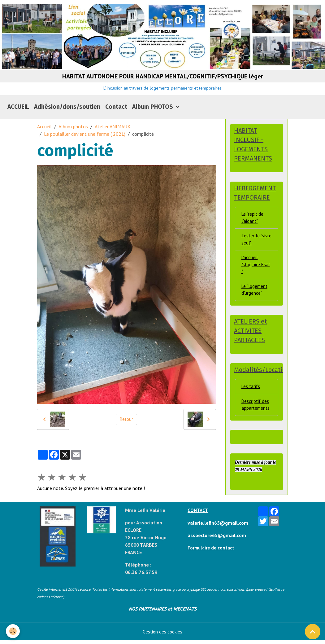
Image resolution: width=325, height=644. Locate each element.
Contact (116, 110)
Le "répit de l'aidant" (253, 223)
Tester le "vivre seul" (253, 245)
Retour (126, 423)
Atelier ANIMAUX (113, 130)
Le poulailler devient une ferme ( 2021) (85, 138)
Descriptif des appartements (256, 415)
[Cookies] (13, 631)
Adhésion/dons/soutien (67, 110)
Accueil (44, 130)
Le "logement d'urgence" (255, 298)
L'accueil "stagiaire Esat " (256, 272)
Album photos (73, 130)
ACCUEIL (18, 110)
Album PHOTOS (153, 110)
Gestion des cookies (163, 635)
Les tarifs (251, 396)
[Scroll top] (313, 632)
